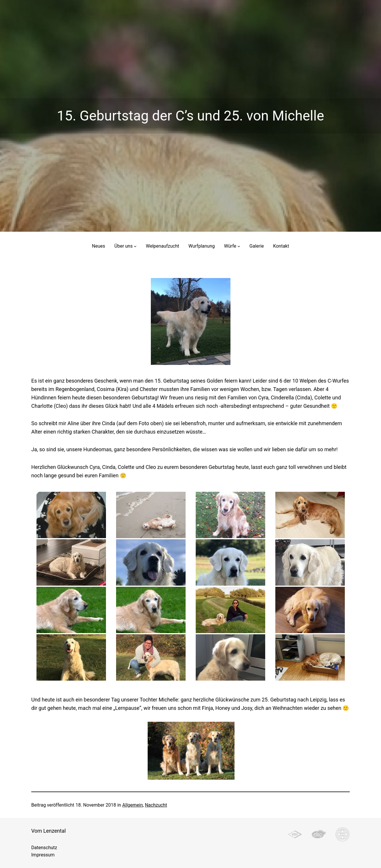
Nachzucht (156, 805)
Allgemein (132, 805)
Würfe (230, 246)
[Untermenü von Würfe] (239, 246)
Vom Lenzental (48, 831)
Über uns (123, 246)
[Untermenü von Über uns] (135, 246)
